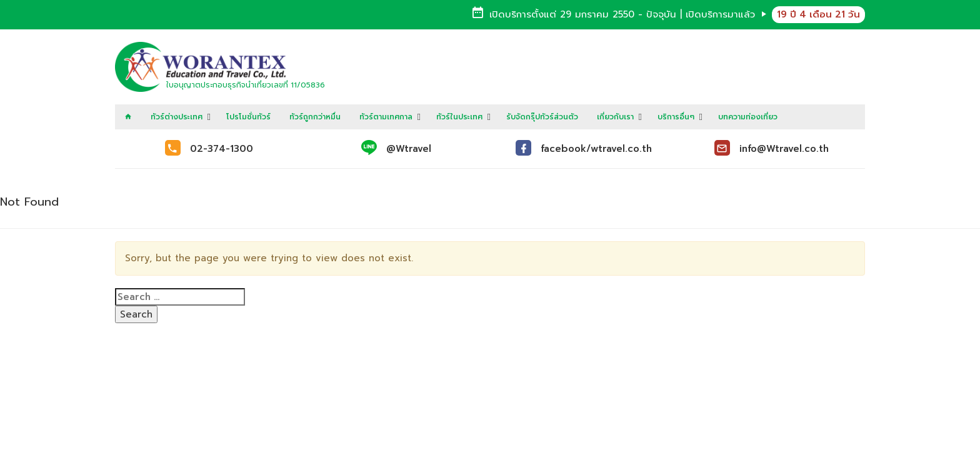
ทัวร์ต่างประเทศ (177, 117)
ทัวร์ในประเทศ (459, 117)
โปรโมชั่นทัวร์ (248, 117)
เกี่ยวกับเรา (615, 117)
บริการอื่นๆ (676, 117)
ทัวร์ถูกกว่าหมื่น (315, 117)
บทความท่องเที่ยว (748, 117)
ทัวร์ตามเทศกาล (386, 117)
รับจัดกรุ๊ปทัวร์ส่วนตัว (542, 117)
